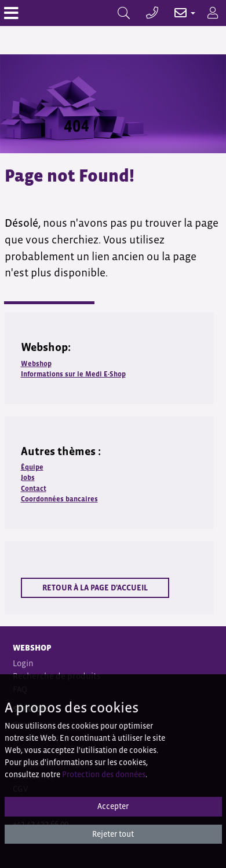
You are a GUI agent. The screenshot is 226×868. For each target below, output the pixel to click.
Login (23, 663)
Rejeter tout (113, 834)
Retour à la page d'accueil (95, 588)
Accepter (113, 806)
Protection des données (104, 774)
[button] (179, 13)
